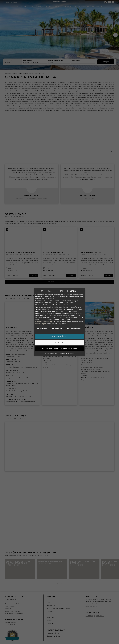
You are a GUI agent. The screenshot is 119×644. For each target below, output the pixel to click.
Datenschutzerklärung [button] (61, 351)
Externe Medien (74, 326)
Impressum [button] (71, 351)
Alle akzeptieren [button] (59, 334)
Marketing (57, 326)
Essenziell (42, 326)
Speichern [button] (59, 341)
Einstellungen (41, 322)
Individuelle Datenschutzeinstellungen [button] (59, 347)
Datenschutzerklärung (44, 320)
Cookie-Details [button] (49, 351)
